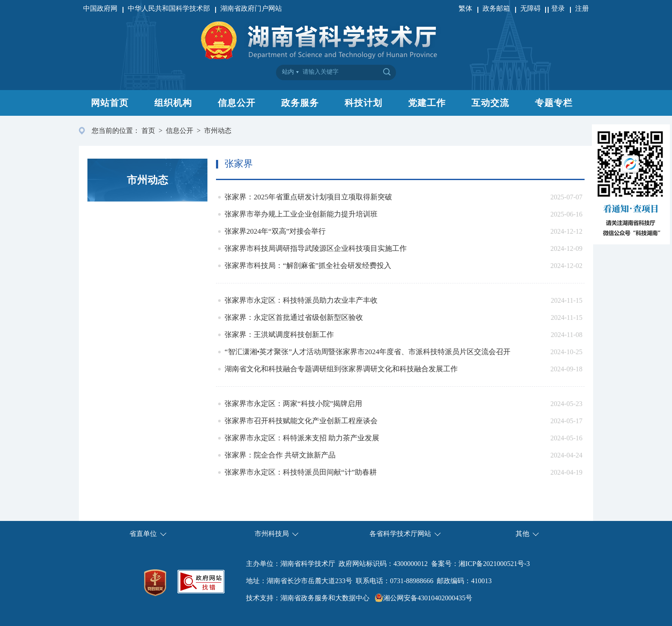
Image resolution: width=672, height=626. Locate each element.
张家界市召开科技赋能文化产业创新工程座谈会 (301, 421)
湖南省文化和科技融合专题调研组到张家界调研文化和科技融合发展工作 (341, 369)
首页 (148, 131)
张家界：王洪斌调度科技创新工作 (279, 335)
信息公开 (237, 103)
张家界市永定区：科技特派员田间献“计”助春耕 (301, 472)
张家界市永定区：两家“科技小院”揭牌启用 (293, 404)
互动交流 (490, 103)
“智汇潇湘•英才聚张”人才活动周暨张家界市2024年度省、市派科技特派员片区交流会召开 (367, 352)
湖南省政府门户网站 (251, 8)
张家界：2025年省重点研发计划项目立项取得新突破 (308, 197)
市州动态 (218, 131)
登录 (558, 8)
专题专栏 (554, 103)
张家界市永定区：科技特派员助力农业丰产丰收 (301, 300)
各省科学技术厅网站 (400, 534)
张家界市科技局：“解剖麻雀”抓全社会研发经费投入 (308, 266)
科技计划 (363, 103)
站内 (288, 72)
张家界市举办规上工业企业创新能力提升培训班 (301, 214)
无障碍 (531, 8)
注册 (582, 8)
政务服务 (300, 103)
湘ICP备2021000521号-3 (494, 564)
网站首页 (110, 103)
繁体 (465, 8)
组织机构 (173, 103)
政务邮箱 (496, 8)
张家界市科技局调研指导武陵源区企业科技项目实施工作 (316, 248)
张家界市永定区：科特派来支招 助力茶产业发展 (302, 438)
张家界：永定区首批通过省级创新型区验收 (294, 318)
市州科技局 (272, 534)
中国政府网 (100, 8)
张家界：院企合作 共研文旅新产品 (280, 455)
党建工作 (427, 103)
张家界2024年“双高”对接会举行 (275, 231)
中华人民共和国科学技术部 (169, 8)
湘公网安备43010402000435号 (428, 598)
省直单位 (143, 534)
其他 (522, 534)
